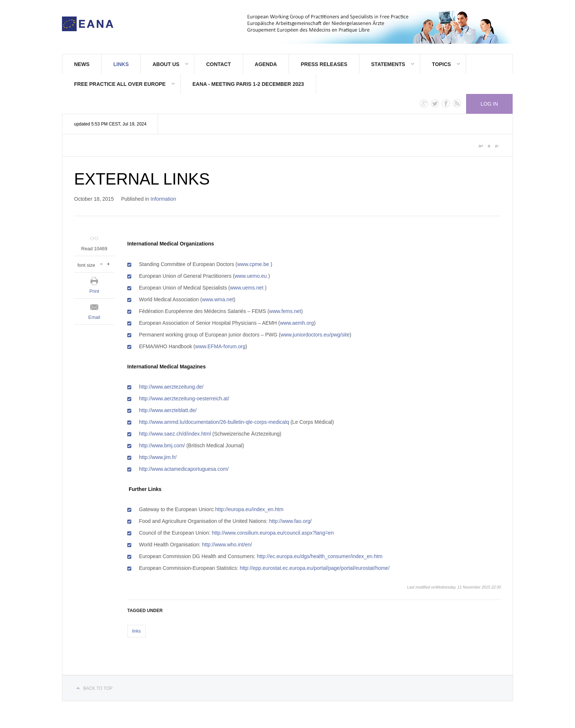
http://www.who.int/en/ (227, 545)
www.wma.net (218, 299)
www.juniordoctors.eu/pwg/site (315, 335)
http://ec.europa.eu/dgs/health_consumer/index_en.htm (319, 556)
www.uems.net (247, 288)
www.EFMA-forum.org (220, 346)
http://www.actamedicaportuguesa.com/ (184, 469)
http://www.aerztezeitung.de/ (171, 387)
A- (497, 146)
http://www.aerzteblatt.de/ (168, 410)
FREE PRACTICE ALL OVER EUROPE (120, 84)
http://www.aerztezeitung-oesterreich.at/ (184, 398)
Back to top (98, 688)
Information (163, 199)
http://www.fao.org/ (290, 521)
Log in (489, 104)
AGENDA (266, 64)
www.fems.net (285, 311)
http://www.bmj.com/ (162, 445)
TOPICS (442, 64)
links (136, 631)
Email (94, 317)
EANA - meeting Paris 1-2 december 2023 (248, 84)
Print (94, 291)
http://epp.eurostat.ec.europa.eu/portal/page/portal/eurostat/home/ (315, 568)
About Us (166, 64)
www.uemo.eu (251, 276)
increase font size (108, 263)
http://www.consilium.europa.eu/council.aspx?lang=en (273, 533)
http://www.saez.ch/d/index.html (175, 434)
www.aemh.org (297, 323)
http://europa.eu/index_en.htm (249, 509)
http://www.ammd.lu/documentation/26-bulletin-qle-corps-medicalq (214, 422)
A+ (481, 146)
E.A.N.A (88, 24)
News (82, 64)
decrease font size (101, 263)
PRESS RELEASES (324, 64)
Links (121, 64)
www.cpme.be (253, 264)
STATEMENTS (388, 64)
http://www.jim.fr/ (158, 457)
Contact (218, 64)
